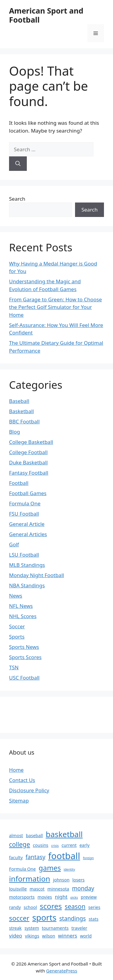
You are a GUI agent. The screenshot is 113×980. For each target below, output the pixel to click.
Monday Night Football (36, 575)
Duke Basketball (28, 462)
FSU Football (24, 514)
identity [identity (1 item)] (69, 869)
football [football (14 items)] (64, 856)
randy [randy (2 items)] (15, 907)
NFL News (21, 606)
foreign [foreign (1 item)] (88, 858)
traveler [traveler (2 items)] (79, 928)
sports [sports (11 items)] (44, 917)
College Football (28, 452)
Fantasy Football (29, 473)
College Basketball (31, 442)
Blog (14, 432)
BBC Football (24, 421)
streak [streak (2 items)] (15, 928)
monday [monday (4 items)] (83, 888)
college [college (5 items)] (20, 844)
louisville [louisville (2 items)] (18, 889)
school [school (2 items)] (30, 907)
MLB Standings (27, 565)
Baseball (19, 401)
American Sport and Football (46, 15)
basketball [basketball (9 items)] (64, 834)
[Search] (18, 164)
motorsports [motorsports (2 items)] (22, 897)
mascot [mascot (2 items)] (37, 889)
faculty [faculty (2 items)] (16, 858)
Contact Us (22, 780)
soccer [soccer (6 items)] (19, 918)
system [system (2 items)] (32, 928)
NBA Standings (27, 585)
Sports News (24, 647)
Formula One (25, 503)
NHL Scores (23, 616)
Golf (14, 544)
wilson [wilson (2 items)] (49, 936)
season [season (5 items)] (75, 906)
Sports (17, 637)
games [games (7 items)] (50, 868)
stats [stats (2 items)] (93, 919)
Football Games (28, 493)
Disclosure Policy (29, 790)
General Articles (28, 534)
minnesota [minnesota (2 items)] (58, 889)
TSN (14, 667)
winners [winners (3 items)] (67, 936)
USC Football (24, 678)
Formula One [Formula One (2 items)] (22, 869)
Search (17, 199)
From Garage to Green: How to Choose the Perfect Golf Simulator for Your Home (55, 307)
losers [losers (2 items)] (78, 880)
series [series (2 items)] (94, 907)
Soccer (17, 626)
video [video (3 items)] (16, 936)
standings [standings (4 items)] (73, 919)
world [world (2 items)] (86, 936)
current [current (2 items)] (69, 845)
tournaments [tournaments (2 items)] (55, 928)
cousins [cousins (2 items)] (41, 845)
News (16, 596)
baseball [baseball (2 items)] (35, 836)
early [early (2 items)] (85, 845)
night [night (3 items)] (61, 897)
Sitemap (19, 801)
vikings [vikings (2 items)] (32, 936)
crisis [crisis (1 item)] (55, 846)
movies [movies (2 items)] (45, 897)
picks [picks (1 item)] (74, 897)
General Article (27, 524)
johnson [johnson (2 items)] (61, 880)
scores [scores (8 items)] (51, 906)
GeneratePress (62, 971)
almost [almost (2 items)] (16, 836)
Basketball (21, 411)
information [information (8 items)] (30, 879)
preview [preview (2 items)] (89, 897)
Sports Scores (25, 657)
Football (19, 483)
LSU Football (24, 555)
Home (16, 770)
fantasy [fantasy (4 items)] (36, 857)
